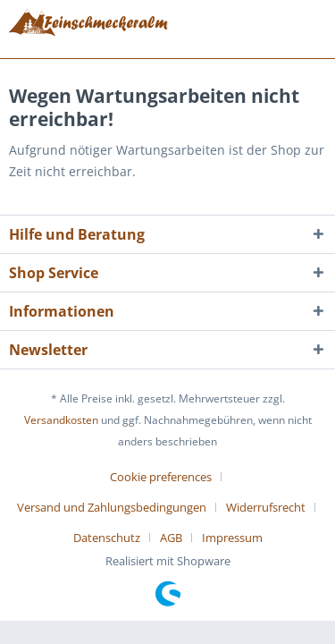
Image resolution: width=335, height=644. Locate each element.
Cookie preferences (161, 477)
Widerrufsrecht (266, 507)
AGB (171, 538)
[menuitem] (167, 477)
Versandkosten (61, 420)
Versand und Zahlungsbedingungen (112, 507)
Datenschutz (107, 538)
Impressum (232, 538)
